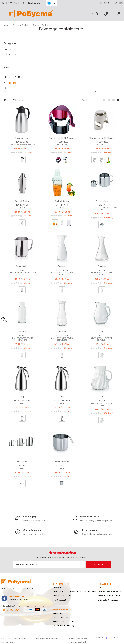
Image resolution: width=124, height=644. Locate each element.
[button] (97, 14)
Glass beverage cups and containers (62, 274)
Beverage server (22, 138)
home (6, 25)
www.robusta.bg (19, 599)
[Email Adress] (49, 564)
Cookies (5, 589)
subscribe (99, 564)
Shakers (22, 208)
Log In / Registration (111, 3)
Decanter (62, 266)
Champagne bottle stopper (62, 138)
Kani (22, 403)
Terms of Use (16, 589)
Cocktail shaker (22, 201)
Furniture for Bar (21, 25)
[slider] (5, 88)
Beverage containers (42, 25)
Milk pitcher (22, 462)
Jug (102, 331)
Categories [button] (10, 43)
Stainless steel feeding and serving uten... (102, 209)
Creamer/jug (102, 201)
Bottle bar (62, 145)
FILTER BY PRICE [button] (14, 77)
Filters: (7, 67)
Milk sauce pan (62, 462)
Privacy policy (29, 589)
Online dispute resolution (46, 638)
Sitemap (114, 638)
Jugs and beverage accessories (22, 145)
